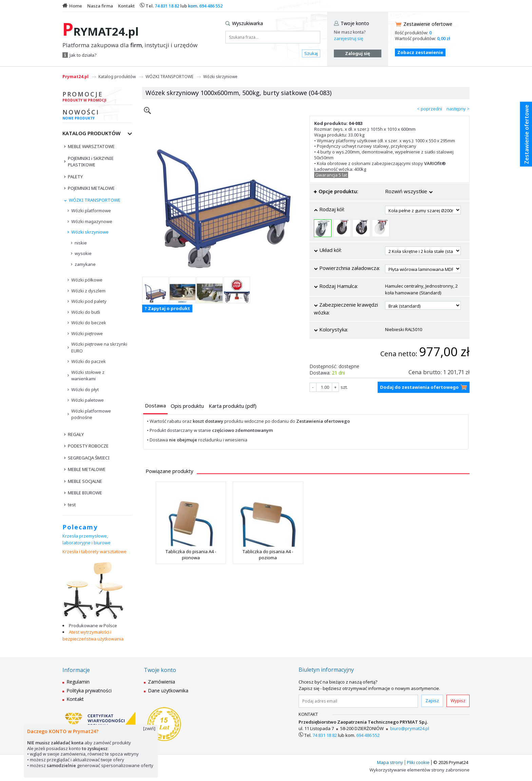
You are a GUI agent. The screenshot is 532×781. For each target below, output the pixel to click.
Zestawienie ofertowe (428, 24)
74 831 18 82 (167, 6)
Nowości (97, 115)
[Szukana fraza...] (273, 37)
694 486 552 (211, 6)
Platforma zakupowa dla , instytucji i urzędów (130, 45)
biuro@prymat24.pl (410, 728)
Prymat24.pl (75, 77)
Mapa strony (390, 762)
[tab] (155, 406)
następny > (458, 109)
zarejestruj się (348, 38)
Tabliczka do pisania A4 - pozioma (268, 555)
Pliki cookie (418, 762)
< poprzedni (430, 109)
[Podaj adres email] (358, 701)
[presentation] (155, 406)
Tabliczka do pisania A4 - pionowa (191, 555)
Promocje (97, 97)
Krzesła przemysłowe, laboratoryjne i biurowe (87, 539)
